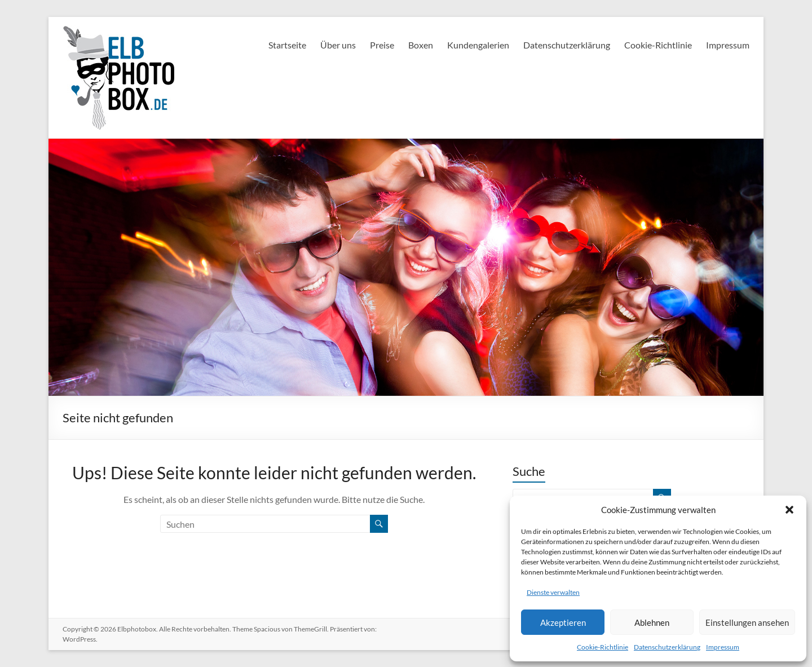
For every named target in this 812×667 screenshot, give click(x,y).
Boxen (421, 45)
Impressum (723, 647)
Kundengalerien (478, 45)
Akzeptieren (563, 622)
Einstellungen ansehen (747, 622)
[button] (789, 510)
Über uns (338, 45)
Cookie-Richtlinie (603, 647)
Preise (382, 45)
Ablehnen (652, 622)
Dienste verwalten (553, 592)
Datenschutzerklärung (667, 647)
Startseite (287, 45)
